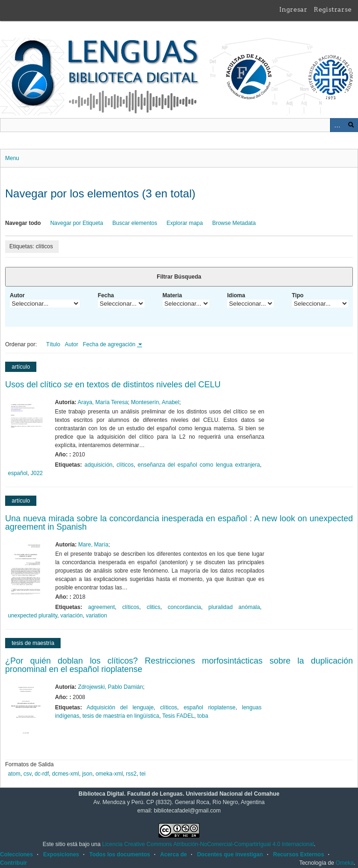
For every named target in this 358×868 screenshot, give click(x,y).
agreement (101, 607)
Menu (12, 158)
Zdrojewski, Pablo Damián (110, 687)
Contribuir (14, 863)
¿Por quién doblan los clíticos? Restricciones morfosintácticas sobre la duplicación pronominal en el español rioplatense (179, 665)
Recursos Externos (299, 854)
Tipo (298, 295)
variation (96, 616)
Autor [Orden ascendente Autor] (72, 344)
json (87, 774)
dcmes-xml (66, 774)
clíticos (125, 465)
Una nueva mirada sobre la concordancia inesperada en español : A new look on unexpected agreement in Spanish (179, 523)
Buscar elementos (135, 223)
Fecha (106, 295)
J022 (37, 473)
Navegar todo (23, 223)
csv (27, 774)
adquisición (98, 465)
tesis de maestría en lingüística (121, 716)
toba (203, 716)
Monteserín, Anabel (155, 402)
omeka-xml (109, 774)
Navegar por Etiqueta (77, 223)
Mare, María (93, 545)
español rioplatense (210, 707)
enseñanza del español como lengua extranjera (199, 465)
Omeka (345, 863)
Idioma (236, 295)
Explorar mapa (185, 223)
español (18, 473)
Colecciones (17, 854)
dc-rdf (42, 774)
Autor (17, 295)
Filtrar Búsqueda (179, 277)
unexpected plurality (33, 616)
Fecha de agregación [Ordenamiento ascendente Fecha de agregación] (110, 344)
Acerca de (174, 854)
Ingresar (293, 9)
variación (72, 616)
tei (143, 774)
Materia (172, 295)
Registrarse (333, 9)
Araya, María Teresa (103, 402)
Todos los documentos (119, 854)
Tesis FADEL (178, 716)
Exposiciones (61, 854)
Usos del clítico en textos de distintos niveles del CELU (113, 385)
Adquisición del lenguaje (120, 707)
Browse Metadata (234, 223)
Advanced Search (337, 125)
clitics (154, 607)
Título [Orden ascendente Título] (53, 344)
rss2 (131, 774)
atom (14, 774)
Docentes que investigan (230, 854)
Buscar (351, 125)
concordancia (184, 607)
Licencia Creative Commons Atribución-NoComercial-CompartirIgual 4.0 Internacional (208, 844)
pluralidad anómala (234, 607)
